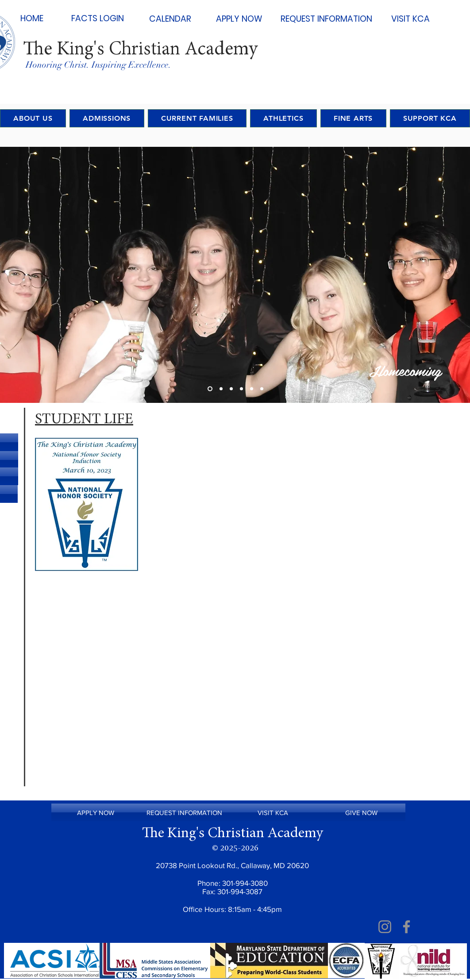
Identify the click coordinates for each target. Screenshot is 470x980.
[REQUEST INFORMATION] (326, 19)
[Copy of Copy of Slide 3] (252, 389)
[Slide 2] (221, 389)
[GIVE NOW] (361, 812)
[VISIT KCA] (410, 19)
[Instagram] (385, 927)
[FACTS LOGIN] (97, 19)
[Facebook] (406, 927)
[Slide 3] (231, 389)
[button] (197, 118)
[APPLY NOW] (239, 19)
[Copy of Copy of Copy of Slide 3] (262, 389)
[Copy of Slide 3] (241, 389)
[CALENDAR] (170, 19)
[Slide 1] (210, 389)
